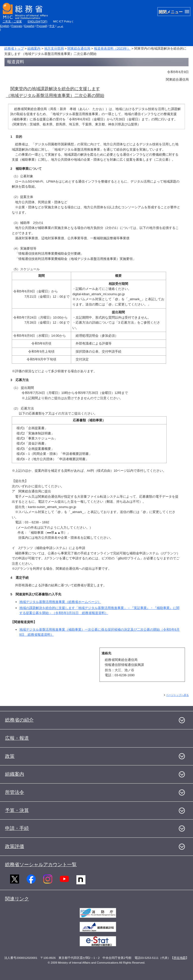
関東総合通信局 (79, 48)
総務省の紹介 (19, 720)
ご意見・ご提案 (12, 21)
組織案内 (34, 48)
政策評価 (15, 846)
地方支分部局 (54, 48)
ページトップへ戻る (177, 695)
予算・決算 (17, 810)
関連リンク (17, 899)
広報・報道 (17, 738)
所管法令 (15, 792)
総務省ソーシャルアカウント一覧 (41, 865)
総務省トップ (14, 48)
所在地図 (180, 958)
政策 (10, 756)
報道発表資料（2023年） (112, 48)
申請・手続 (17, 828)
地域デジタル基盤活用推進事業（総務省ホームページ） (60, 602)
